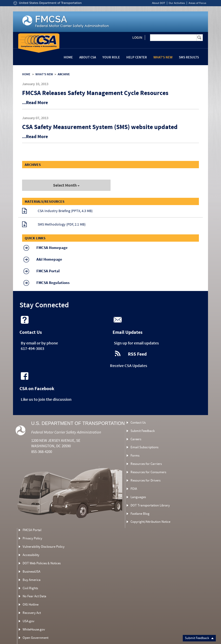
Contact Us (138, 422)
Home (68, 57)
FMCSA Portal (32, 530)
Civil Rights (30, 588)
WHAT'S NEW (44, 74)
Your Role (111, 57)
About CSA (88, 57)
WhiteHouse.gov (34, 629)
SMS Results (189, 57)
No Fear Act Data (34, 596)
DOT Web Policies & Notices (42, 563)
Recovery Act (32, 613)
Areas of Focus (197, 3)
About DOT (158, 3)
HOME (26, 74)
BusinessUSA (31, 571)
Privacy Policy (32, 538)
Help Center (137, 57)
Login (137, 37)
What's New (163, 57)
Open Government (35, 638)
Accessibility (31, 555)
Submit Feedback (199, 638)
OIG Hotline (31, 604)
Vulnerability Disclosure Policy (44, 547)
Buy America (32, 580)
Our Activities (177, 3)
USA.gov (28, 621)
